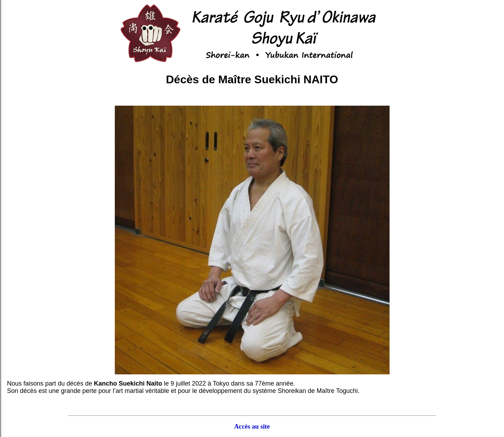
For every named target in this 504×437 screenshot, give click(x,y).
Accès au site (252, 426)
